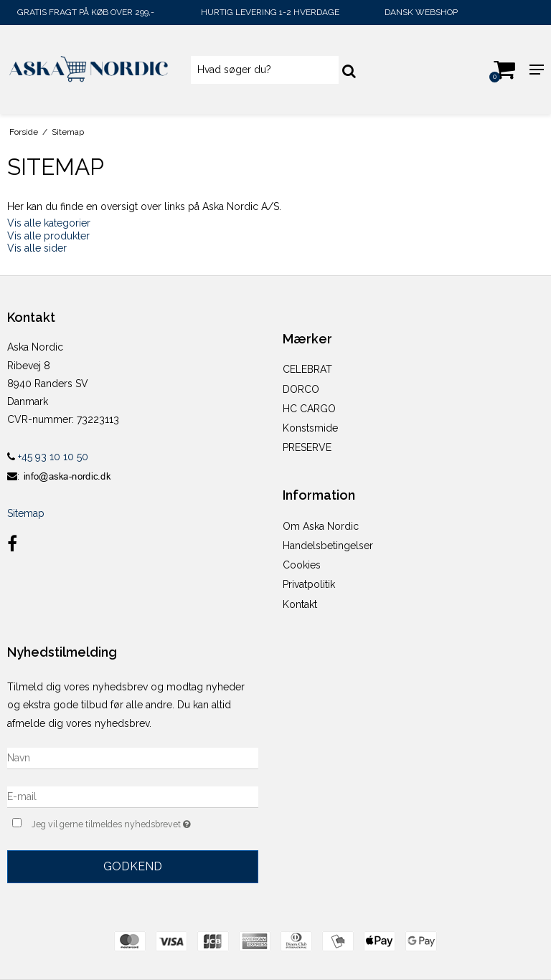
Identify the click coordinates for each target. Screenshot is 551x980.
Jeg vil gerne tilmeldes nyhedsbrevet (145, 823)
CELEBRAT (307, 369)
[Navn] (133, 757)
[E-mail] (133, 796)
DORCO (301, 389)
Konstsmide (310, 428)
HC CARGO (309, 409)
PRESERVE (307, 447)
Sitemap (26, 513)
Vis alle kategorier (49, 223)
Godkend (133, 866)
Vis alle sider (37, 248)
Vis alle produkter (48, 236)
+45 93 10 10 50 (48, 457)
